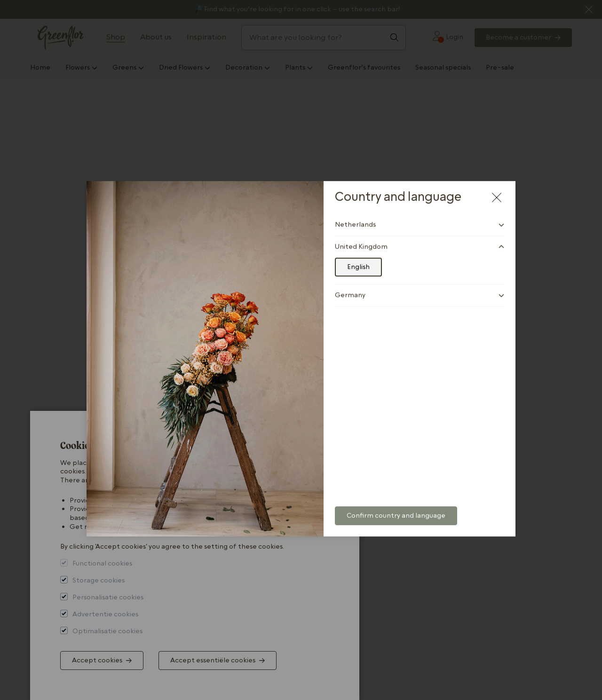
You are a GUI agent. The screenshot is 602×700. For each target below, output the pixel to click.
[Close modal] (497, 189)
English (358, 259)
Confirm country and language (396, 507)
